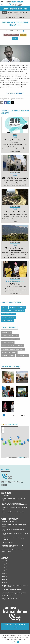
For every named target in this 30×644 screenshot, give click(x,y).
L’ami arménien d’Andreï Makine (11, 590)
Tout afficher (24, 415)
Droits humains (24, 12)
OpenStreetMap (21, 458)
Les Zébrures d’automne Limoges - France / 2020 (15, 534)
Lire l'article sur (15, 93)
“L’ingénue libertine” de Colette (11, 599)
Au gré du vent (7, 332)
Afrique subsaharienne (11, 35)
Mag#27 (4, 573)
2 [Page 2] (6, 415)
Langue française (20, 18)
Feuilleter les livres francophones (13, 349)
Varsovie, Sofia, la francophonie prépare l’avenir (14, 525)
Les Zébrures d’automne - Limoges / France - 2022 (13, 539)
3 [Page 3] (8, 415)
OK (18, 642)
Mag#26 (4, 576)
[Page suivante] (18, 415)
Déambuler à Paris (8, 342)
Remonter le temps (8, 356)
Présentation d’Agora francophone (15, 625)
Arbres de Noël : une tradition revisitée (13, 512)
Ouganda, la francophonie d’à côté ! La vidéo (13, 499)
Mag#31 (4, 561)
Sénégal (23, 35)
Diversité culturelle (10, 18)
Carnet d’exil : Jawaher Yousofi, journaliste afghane (14, 508)
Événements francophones (9, 519)
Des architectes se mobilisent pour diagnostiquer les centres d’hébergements (14, 504)
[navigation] (2, 3)
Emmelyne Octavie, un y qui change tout (14, 593)
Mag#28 (4, 570)
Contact (15, 628)
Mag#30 (4, 564)
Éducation (16, 12)
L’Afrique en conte (7, 542)
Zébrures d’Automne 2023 (10, 522)
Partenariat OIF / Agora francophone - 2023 (13, 530)
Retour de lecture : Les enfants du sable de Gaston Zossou (15, 586)
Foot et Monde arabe (8, 596)
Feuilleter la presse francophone (13, 346)
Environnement (10, 15)
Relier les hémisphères (9, 352)
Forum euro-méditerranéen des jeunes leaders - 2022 (13, 550)
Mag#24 (4, 582)
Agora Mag (4, 558)
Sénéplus (21, 31)
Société (4, 12)
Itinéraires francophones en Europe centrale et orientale (12, 546)
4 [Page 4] (11, 415)
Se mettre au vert (22, 356)
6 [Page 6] (16, 415)
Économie (10, 12)
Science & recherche (19, 15)
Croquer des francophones (11, 339)
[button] (10, 439)
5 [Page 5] (13, 415)
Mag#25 (4, 579)
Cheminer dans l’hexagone (10, 336)
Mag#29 (4, 567)
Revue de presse (6, 493)
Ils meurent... (6, 496)
